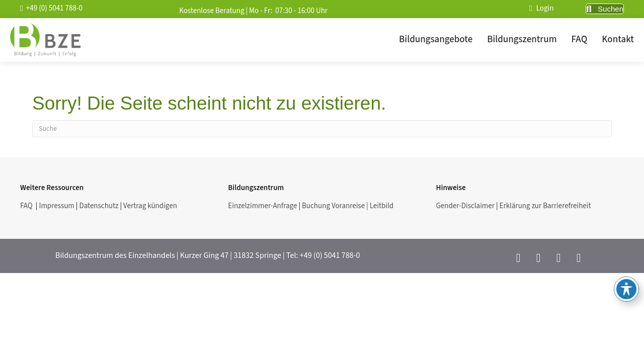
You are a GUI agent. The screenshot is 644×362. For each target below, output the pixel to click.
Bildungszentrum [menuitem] (522, 39)
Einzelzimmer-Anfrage (262, 206)
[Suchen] (322, 129)
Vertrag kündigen (151, 206)
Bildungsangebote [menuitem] (436, 39)
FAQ (27, 206)
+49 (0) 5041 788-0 (330, 255)
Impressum (56, 206)
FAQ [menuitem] (580, 39)
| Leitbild (380, 206)
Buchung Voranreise (334, 206)
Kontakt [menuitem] (618, 39)
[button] (605, 9)
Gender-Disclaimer (465, 206)
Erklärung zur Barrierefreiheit (545, 206)
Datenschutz (99, 206)
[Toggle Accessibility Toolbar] (626, 289)
